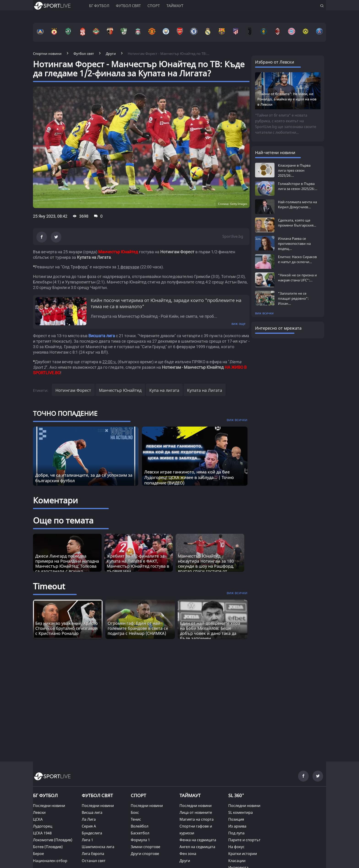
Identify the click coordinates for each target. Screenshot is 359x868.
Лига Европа (93, 854)
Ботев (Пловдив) (48, 847)
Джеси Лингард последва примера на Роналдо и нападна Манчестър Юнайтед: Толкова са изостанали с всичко (67, 564)
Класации (237, 861)
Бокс (135, 812)
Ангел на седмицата (197, 847)
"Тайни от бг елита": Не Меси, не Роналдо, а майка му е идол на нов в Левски (287, 99)
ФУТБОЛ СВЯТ (97, 795)
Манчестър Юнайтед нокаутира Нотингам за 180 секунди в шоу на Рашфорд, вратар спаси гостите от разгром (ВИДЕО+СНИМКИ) (206, 566)
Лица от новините (196, 812)
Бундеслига (92, 833)
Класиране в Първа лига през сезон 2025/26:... (294, 170)
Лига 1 (87, 840)
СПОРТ (138, 795)
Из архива (237, 826)
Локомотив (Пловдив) (53, 840)
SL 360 (236, 795)
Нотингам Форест (73, 390)
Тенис (136, 819)
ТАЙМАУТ (190, 795)
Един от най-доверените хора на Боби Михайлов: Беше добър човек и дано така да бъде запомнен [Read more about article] (210, 631)
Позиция (236, 819)
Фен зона (188, 854)
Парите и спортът (244, 840)
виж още (238, 324)
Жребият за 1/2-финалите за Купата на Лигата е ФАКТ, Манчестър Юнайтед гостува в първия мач (138, 564)
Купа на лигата (164, 390)
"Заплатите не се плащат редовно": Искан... (293, 298)
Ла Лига (89, 819)
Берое (38, 854)
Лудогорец (43, 826)
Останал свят (94, 861)
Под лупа (236, 833)
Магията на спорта (197, 819)
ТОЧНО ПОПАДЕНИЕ (65, 413)
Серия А (89, 826)
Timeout (49, 586)
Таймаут (175, 6)
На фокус (236, 847)
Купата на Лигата (205, 390)
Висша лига (92, 812)
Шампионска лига (98, 847)
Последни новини (49, 806)
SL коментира (241, 812)
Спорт (154, 6)
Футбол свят (128, 6)
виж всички (264, 313)
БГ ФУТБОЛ (99, 6)
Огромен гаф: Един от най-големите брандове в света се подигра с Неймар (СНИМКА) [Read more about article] (138, 628)
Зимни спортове (146, 847)
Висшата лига (102, 336)
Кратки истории (243, 854)
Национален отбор (50, 861)
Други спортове (145, 854)
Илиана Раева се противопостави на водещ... (294, 243)
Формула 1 (140, 840)
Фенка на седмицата (198, 840)
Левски (39, 812)
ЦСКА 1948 (42, 833)
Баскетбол (140, 833)
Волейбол (140, 826)
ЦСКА (38, 819)
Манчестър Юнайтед (120, 390)
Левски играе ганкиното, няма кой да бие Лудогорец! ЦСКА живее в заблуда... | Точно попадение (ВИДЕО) (189, 477)
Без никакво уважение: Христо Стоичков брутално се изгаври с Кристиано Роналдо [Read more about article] (67, 628)
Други (185, 861)
